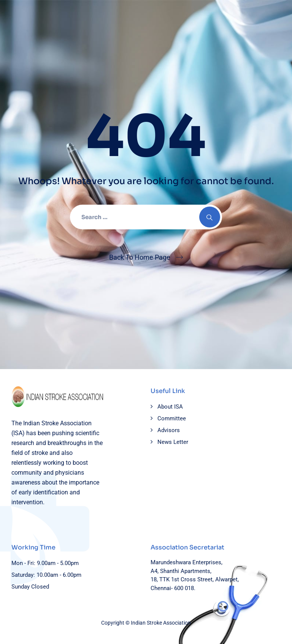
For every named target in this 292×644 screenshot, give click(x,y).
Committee (172, 418)
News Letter (173, 442)
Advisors (169, 430)
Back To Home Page (140, 257)
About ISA (170, 407)
